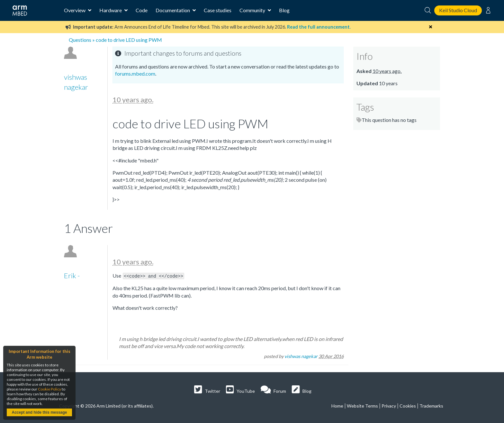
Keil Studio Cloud (458, 10)
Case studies (218, 10)
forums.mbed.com (135, 74)
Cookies (408, 405)
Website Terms (362, 405)
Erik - (72, 276)
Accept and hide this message (39, 412)
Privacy (389, 405)
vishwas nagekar (301, 356)
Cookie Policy (50, 389)
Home (337, 405)
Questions (80, 40)
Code (142, 10)
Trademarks (431, 405)
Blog (284, 10)
